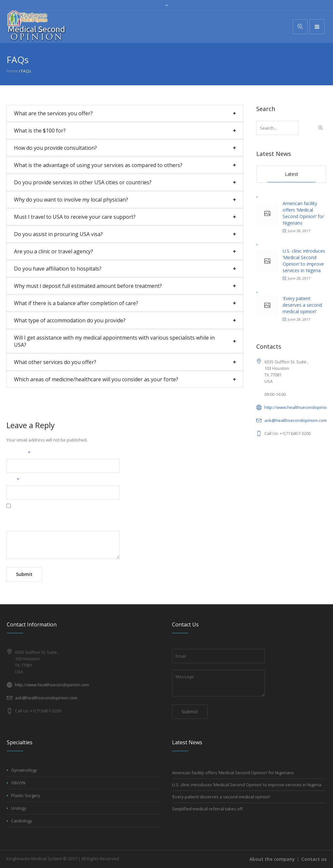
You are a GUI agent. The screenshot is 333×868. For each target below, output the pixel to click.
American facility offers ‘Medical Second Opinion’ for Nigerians (303, 213)
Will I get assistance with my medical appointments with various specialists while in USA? (114, 341)
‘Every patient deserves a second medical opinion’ (302, 305)
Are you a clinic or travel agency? (53, 251)
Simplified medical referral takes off (207, 809)
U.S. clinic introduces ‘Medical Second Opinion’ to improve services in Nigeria (304, 261)
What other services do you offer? (55, 362)
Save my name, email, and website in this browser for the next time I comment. (84, 513)
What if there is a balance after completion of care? (76, 303)
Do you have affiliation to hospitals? (58, 269)
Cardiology (22, 821)
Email (13, 480)
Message (16, 525)
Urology (19, 808)
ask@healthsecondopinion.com (296, 420)
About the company (272, 859)
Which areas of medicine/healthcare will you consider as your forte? (96, 379)
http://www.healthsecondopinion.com (52, 685)
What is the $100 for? (40, 131)
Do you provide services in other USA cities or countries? (83, 182)
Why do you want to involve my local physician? (71, 200)
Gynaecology (24, 770)
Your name (18, 453)
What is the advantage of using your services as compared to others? (98, 165)
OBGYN (18, 783)
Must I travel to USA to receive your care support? (75, 217)
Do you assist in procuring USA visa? (58, 234)
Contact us (314, 859)
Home (12, 71)
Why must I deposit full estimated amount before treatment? (88, 286)
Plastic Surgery (26, 795)
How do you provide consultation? (55, 148)
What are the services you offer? (53, 113)
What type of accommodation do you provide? (70, 320)
